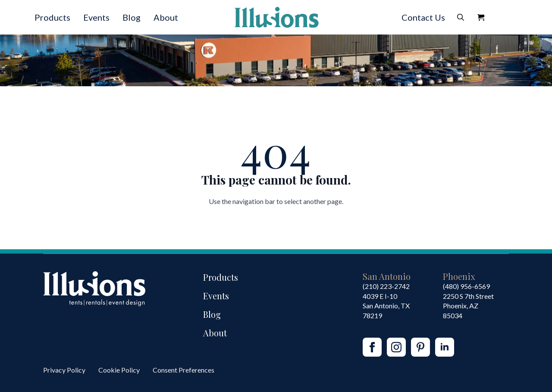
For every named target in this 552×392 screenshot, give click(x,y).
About (166, 17)
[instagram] (396, 347)
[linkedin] (445, 347)
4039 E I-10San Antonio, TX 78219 (386, 306)
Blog (132, 17)
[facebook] (372, 347)
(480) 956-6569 (466, 286)
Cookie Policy (119, 370)
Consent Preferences (183, 370)
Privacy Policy (64, 370)
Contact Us (423, 17)
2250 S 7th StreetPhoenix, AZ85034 (468, 306)
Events (96, 17)
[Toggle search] (461, 17)
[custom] (420, 347)
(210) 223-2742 (386, 286)
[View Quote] (481, 17)
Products (52, 17)
